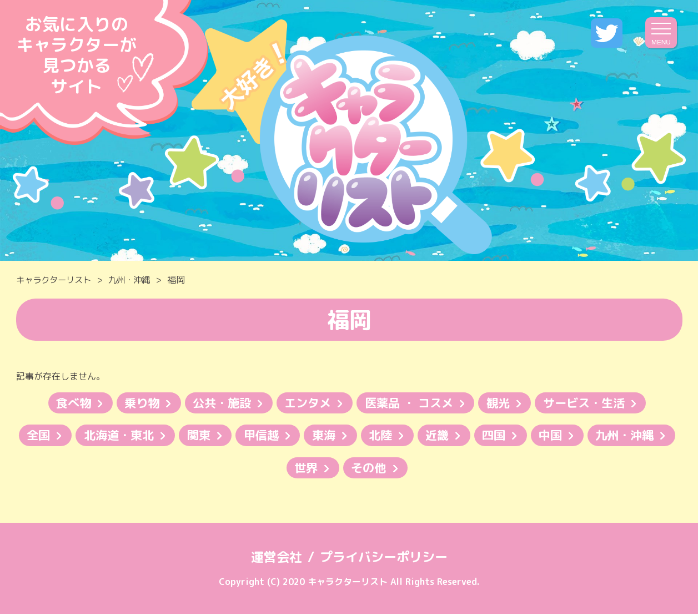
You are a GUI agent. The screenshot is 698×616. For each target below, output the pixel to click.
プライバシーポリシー (385, 559)
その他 (418, 469)
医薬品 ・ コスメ (411, 403)
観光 (504, 403)
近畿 (489, 436)
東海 (371, 436)
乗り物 (134, 403)
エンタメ (307, 403)
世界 (353, 469)
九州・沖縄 (135, 280)
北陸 (430, 436)
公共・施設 (217, 403)
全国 (74, 436)
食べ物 (63, 403)
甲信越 (306, 436)
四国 (548, 436)
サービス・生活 (594, 403)
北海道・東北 (158, 436)
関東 (241, 436)
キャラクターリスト (56, 280)
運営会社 (274, 559)
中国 (606, 436)
